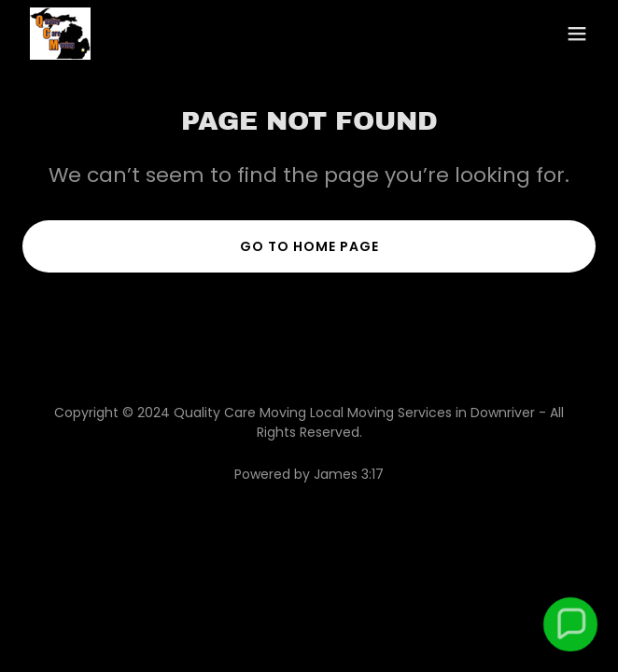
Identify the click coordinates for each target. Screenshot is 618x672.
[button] (577, 34)
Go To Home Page (309, 246)
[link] (60, 34)
